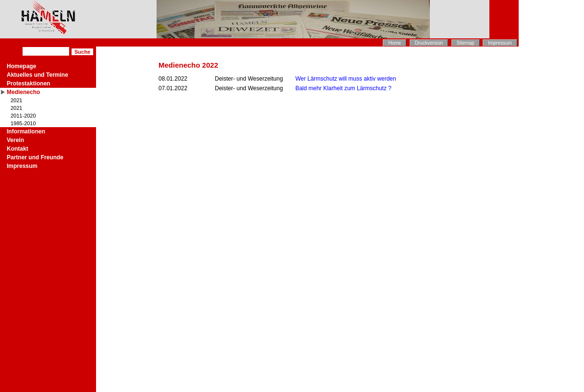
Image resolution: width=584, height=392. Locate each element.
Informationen (26, 131)
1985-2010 (23, 123)
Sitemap (466, 43)
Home (395, 43)
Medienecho (23, 92)
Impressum (500, 43)
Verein (15, 140)
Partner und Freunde (35, 157)
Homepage (21, 66)
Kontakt (18, 149)
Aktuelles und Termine (37, 75)
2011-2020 (23, 116)
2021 (16, 100)
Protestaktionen (29, 83)
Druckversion (429, 43)
